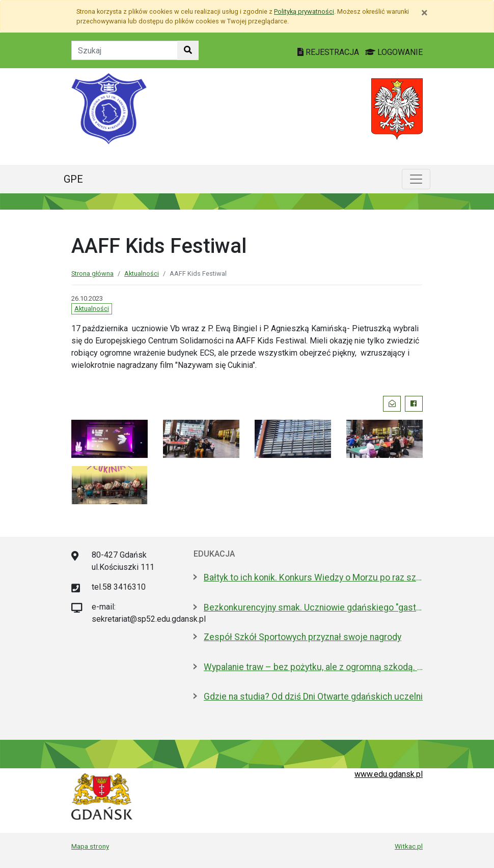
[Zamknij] (424, 13)
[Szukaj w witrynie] (188, 50)
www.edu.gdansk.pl (389, 774)
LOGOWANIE (394, 52)
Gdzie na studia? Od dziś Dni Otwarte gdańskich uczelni (313, 697)
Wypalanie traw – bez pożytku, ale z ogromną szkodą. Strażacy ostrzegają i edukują (313, 667)
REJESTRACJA (329, 52)
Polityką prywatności (304, 11)
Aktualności (142, 273)
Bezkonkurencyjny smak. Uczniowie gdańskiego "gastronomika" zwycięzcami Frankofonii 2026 (313, 607)
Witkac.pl (409, 846)
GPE (73, 179)
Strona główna (92, 273)
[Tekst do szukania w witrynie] (125, 50)
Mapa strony (90, 846)
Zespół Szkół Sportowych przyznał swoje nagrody (303, 637)
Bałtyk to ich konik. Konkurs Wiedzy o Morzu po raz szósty (313, 577)
